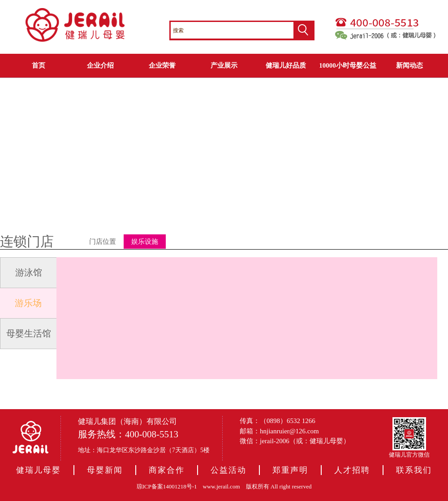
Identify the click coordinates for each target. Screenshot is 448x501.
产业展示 (224, 65)
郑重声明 (290, 470)
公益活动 (228, 470)
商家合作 (167, 470)
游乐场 (28, 303)
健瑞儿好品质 (286, 65)
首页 (39, 65)
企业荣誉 (162, 65)
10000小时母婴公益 (348, 65)
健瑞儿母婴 (39, 470)
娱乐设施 (145, 242)
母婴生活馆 (29, 333)
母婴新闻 (105, 470)
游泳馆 (29, 272)
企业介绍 (100, 65)
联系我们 (414, 470)
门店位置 (103, 242)
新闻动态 (409, 65)
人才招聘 (352, 470)
